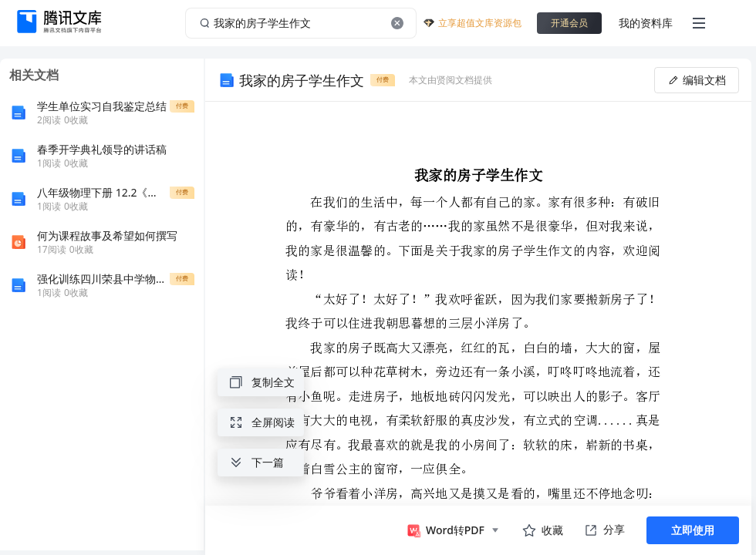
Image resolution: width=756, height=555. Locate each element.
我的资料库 (646, 23)
